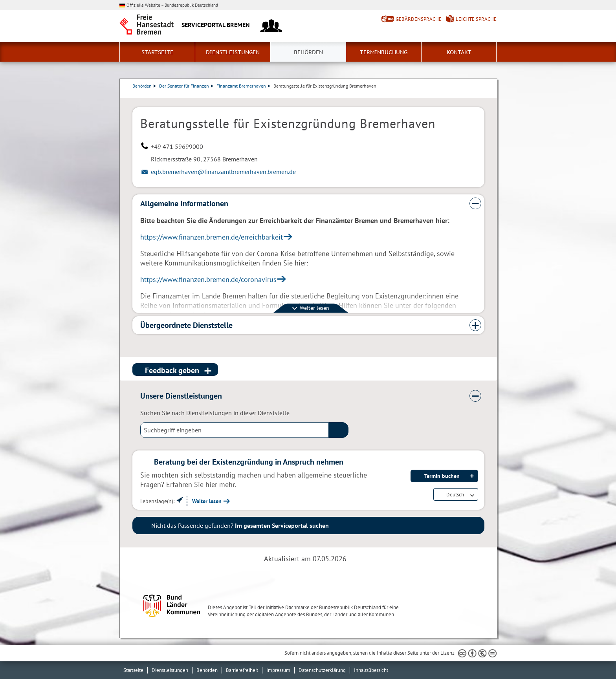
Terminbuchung (384, 52)
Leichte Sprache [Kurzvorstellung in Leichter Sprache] (476, 19)
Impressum (278, 670)
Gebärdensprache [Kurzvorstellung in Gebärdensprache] (419, 19)
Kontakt (459, 52)
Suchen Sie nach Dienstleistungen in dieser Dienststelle (215, 413)
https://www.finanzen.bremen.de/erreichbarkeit (212, 237)
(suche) (339, 430)
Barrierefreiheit (242, 670)
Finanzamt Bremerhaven (243, 86)
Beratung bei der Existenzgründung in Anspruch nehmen (249, 462)
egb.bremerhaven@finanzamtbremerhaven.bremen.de (223, 172)
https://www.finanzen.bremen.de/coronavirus (208, 279)
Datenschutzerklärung (322, 670)
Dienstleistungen (233, 52)
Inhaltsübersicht (371, 670)
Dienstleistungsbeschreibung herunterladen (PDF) (483, 94)
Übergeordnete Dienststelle (186, 325)
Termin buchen (442, 476)
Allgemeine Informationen (184, 203)
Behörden (308, 52)
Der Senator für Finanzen (186, 86)
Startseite (157, 52)
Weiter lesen (207, 501)
